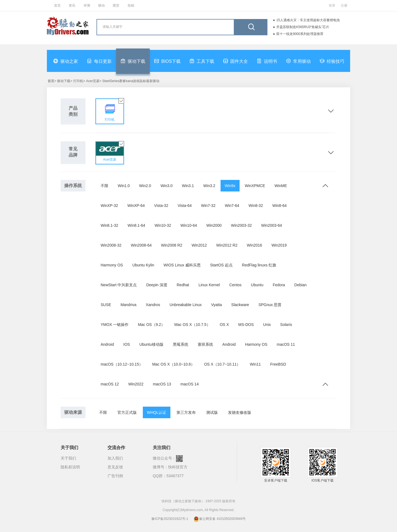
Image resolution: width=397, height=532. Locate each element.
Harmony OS (112, 265)
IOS (127, 344)
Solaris (286, 325)
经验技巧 (332, 61)
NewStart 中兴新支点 (119, 285)
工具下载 (202, 61)
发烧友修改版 (240, 412)
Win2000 (214, 225)
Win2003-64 (272, 225)
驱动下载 (133, 61)
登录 (332, 6)
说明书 (267, 61)
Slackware (240, 305)
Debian (301, 285)
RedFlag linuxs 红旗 (259, 265)
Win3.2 (209, 186)
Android (107, 344)
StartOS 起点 (221, 265)
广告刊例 (115, 476)
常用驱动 (298, 61)
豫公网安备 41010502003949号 (220, 519)
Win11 (255, 364)
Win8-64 (280, 206)
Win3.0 (167, 186)
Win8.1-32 (109, 225)
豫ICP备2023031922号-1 (170, 519)
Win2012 (199, 245)
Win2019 (279, 245)
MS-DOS (246, 325)
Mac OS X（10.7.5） (192, 325)
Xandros (153, 305)
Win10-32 (163, 225)
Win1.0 (124, 186)
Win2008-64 (141, 245)
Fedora (279, 285)
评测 (87, 6)
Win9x (230, 186)
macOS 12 (110, 384)
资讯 (72, 6)
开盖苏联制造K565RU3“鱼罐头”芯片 (303, 27)
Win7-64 (232, 206)
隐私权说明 (70, 467)
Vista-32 (161, 206)
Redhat (183, 285)
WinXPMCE (255, 186)
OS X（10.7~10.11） (222, 364)
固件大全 (235, 61)
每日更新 (99, 61)
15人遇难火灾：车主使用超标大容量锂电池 (308, 20)
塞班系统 (205, 344)
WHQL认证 (157, 412)
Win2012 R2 (227, 245)
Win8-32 (256, 206)
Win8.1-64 (136, 225)
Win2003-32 (242, 225)
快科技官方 (178, 467)
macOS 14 (190, 384)
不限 (104, 186)
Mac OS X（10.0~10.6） (173, 364)
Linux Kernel (209, 285)
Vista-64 (185, 206)
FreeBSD (278, 364)
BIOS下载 (167, 61)
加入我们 (115, 458)
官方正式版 (127, 412)
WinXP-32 (109, 206)
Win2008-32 (111, 245)
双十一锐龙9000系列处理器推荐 (300, 34)
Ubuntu (257, 285)
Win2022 (136, 384)
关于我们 (68, 458)
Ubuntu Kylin (143, 265)
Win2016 (254, 245)
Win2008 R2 (172, 245)
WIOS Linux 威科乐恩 (182, 265)
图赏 (116, 6)
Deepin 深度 (157, 285)
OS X (224, 325)
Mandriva (128, 305)
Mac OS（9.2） (151, 325)
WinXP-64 (136, 206)
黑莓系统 (181, 344)
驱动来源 (73, 412)
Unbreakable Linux (186, 305)
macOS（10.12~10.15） (122, 364)
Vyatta (217, 305)
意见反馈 (115, 467)
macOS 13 (162, 384)
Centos (235, 285)
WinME (281, 186)
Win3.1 (188, 186)
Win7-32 (208, 206)
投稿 (131, 6)
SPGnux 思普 (270, 305)
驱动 (101, 6)
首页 (57, 6)
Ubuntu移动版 (151, 344)
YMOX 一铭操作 (115, 325)
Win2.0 (145, 186)
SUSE (106, 305)
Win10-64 (189, 225)
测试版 (212, 412)
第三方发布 (186, 412)
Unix (267, 325)
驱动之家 (66, 61)
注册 (344, 6)
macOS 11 (286, 344)
